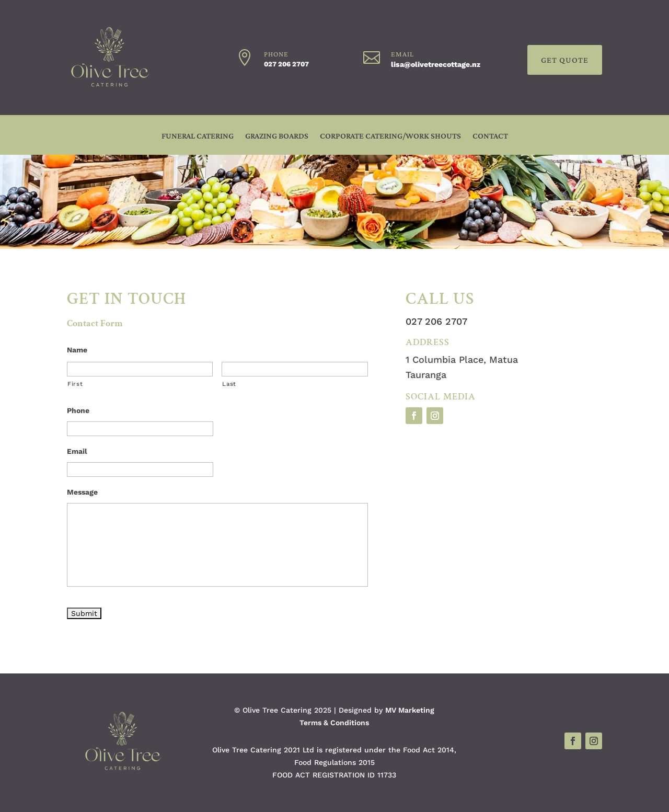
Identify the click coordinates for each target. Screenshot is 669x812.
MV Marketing (410, 710)
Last (229, 384)
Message (82, 492)
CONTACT (490, 136)
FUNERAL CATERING (198, 136)
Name (77, 350)
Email (77, 451)
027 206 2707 (286, 64)
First (75, 384)
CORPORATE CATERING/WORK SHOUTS (390, 136)
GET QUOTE (565, 60)
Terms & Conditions (334, 723)
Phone (78, 410)
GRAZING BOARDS (277, 136)
